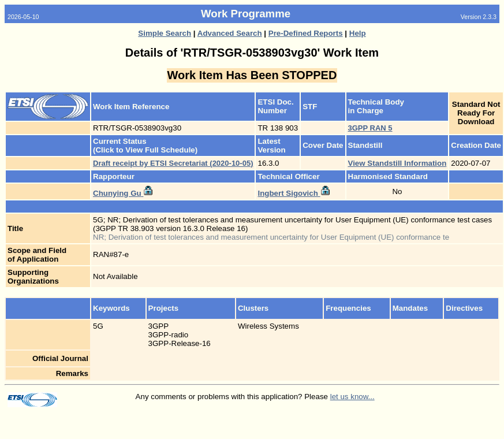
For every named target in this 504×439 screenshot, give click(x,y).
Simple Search (165, 33)
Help (358, 33)
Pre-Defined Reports (306, 33)
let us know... (352, 397)
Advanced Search (230, 33)
